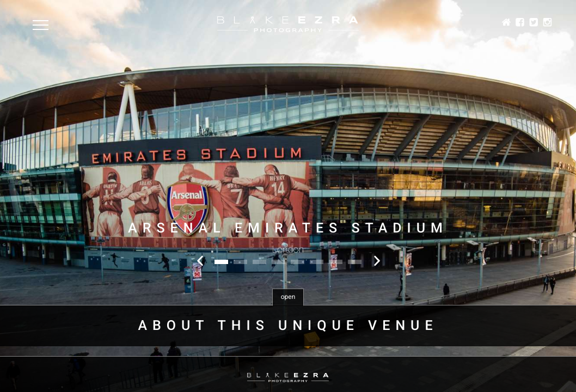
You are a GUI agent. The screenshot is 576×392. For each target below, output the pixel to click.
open (288, 297)
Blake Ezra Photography (288, 24)
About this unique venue (288, 326)
